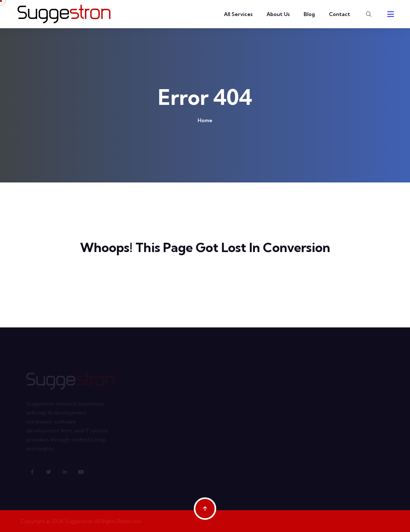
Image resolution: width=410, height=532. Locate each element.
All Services (238, 14)
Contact (340, 14)
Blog (309, 14)
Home (205, 120)
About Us (278, 14)
